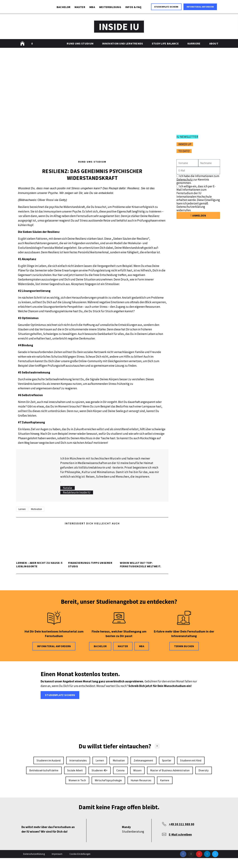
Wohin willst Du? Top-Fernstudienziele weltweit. (140, 564)
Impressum (57, 864)
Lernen (22, 509)
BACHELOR (64, 7)
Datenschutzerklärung (34, 864)
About (214, 43)
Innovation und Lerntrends (123, 43)
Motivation (37, 509)
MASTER (80, 7)
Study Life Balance (165, 43)
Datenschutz (185, 179)
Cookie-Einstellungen (80, 864)
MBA (92, 7)
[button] (32, 44)
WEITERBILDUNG (110, 7)
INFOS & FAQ (133, 7)
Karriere (194, 43)
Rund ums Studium (80, 43)
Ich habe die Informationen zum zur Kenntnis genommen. (198, 179)
